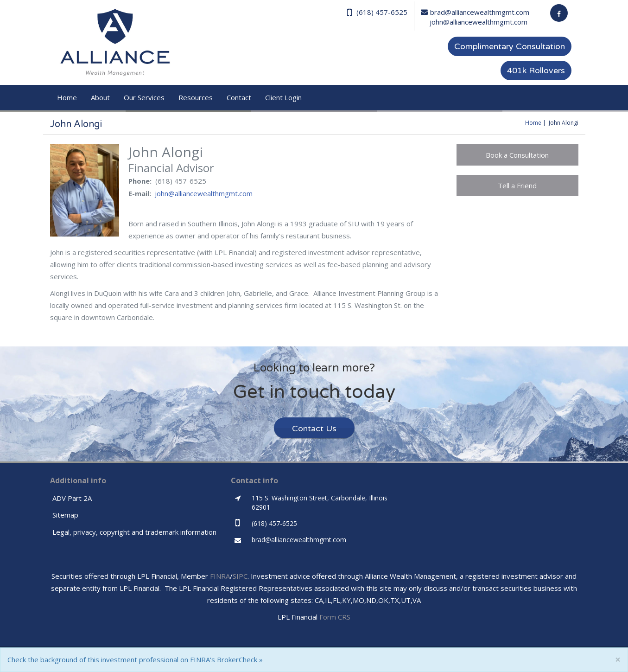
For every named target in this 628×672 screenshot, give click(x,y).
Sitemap (65, 515)
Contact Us (314, 429)
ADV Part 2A (72, 498)
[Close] (618, 660)
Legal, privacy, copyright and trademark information (134, 532)
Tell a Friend (517, 186)
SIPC (240, 576)
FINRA (220, 576)
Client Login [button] (283, 97)
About (100, 97)
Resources (196, 97)
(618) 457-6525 (377, 12)
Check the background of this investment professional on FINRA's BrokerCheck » (135, 659)
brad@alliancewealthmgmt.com (475, 12)
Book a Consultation (517, 155)
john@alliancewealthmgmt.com (479, 22)
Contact (239, 97)
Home (67, 97)
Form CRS (335, 617)
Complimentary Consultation (510, 46)
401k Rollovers (536, 70)
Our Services (144, 97)
